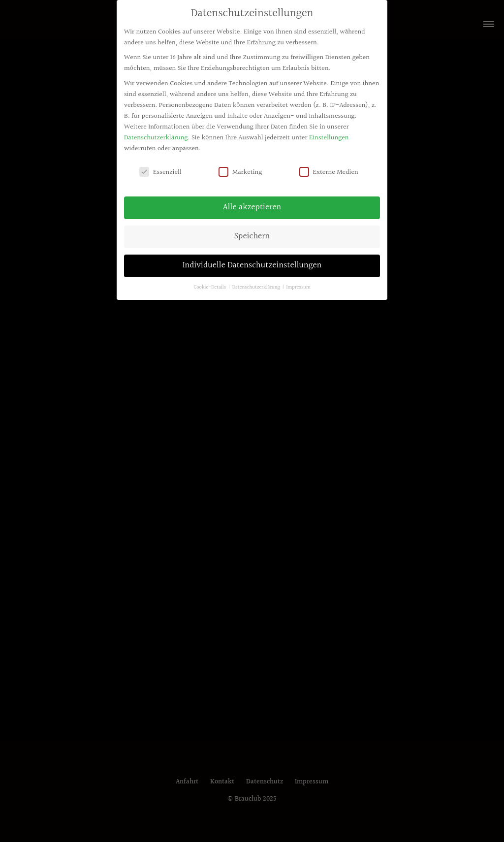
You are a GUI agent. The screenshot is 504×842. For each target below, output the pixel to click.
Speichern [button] (252, 236)
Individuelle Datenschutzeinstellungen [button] (252, 265)
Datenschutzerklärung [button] (257, 288)
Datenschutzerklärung (156, 138)
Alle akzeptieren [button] (252, 207)
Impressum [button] (299, 288)
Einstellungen (329, 138)
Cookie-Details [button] (210, 288)
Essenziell (160, 172)
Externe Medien (329, 172)
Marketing (240, 172)
